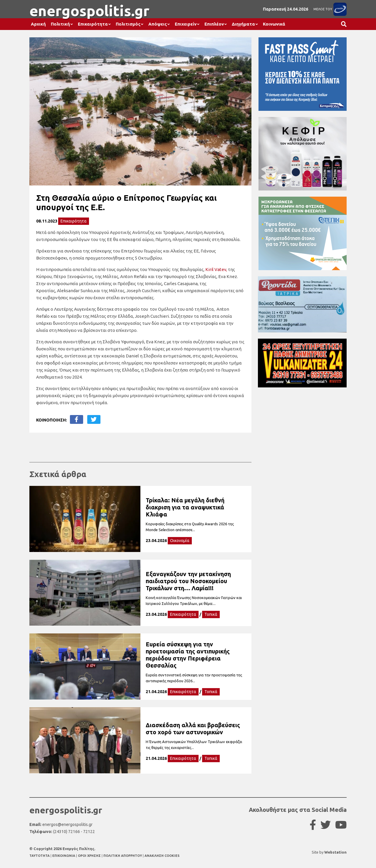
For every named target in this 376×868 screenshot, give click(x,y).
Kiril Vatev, (216, 269)
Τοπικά (211, 614)
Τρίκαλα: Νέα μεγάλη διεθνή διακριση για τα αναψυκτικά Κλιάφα (185, 507)
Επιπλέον (214, 24)
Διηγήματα (243, 24)
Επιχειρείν (186, 24)
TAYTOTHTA (40, 856)
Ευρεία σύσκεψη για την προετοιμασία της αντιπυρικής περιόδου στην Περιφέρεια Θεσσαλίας (188, 655)
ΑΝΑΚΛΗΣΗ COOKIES (162, 856)
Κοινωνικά (274, 24)
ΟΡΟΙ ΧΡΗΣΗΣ (90, 856)
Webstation (335, 852)
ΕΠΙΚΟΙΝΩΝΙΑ (64, 856)
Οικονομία (180, 541)
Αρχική (38, 24)
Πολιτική (60, 24)
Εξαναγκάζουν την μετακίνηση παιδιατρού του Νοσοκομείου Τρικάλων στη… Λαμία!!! (188, 581)
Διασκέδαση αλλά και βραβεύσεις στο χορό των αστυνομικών (193, 729)
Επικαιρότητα (93, 24)
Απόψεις (158, 24)
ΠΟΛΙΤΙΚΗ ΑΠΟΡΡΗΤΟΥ (123, 856)
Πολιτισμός (128, 24)
